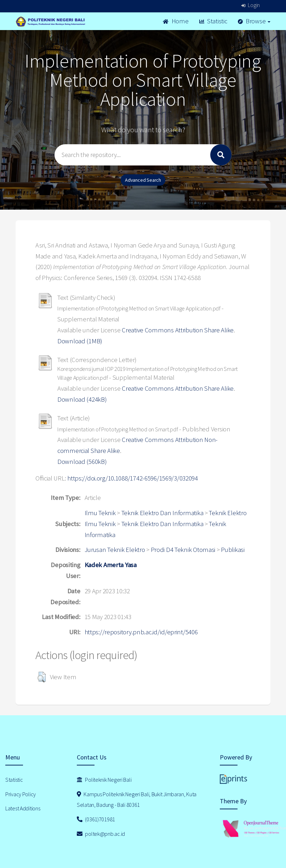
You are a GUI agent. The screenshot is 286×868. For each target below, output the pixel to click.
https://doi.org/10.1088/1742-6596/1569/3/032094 (133, 478)
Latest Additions (23, 808)
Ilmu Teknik (100, 513)
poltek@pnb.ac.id (101, 834)
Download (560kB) (82, 462)
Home (176, 21)
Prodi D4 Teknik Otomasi (183, 550)
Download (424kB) (82, 399)
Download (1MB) (80, 341)
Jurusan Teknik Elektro (115, 550)
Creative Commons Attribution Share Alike (178, 330)
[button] (42, 677)
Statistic (213, 21)
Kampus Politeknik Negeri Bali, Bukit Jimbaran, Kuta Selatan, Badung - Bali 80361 (137, 800)
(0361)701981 (96, 819)
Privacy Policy (21, 794)
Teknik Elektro (228, 513)
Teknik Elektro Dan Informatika (162, 513)
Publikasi (233, 550)
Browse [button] (254, 21)
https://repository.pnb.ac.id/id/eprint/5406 (141, 632)
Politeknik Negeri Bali (104, 780)
